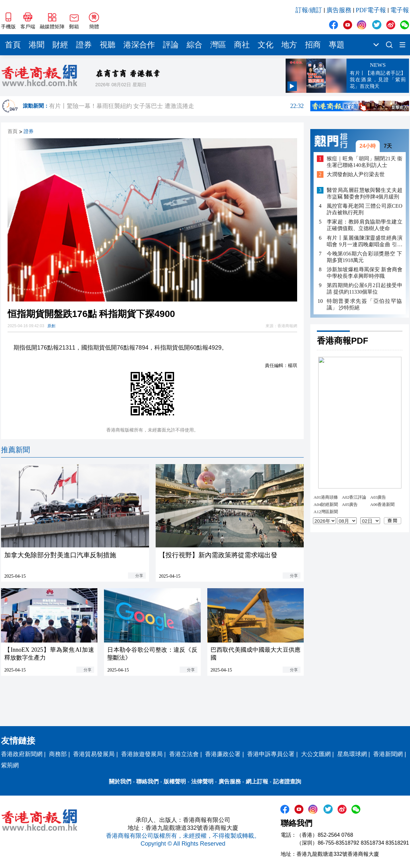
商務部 (58, 754)
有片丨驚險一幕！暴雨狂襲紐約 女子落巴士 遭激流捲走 (176, 106)
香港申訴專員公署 (271, 754)
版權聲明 (175, 782)
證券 (84, 45)
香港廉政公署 (223, 754)
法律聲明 (202, 782)
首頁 (13, 45)
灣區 (218, 45)
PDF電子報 (371, 10)
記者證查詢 (287, 782)
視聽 (108, 45)
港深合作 (139, 45)
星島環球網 (352, 754)
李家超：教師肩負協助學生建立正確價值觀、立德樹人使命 (365, 225)
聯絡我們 (147, 782)
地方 (289, 45)
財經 (60, 45)
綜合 (194, 45)
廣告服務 (339, 10)
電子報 (400, 10)
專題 (337, 45)
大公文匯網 (316, 754)
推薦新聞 (15, 450)
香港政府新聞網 (22, 754)
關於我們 (120, 782)
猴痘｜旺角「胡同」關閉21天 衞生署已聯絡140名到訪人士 (365, 162)
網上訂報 (257, 782)
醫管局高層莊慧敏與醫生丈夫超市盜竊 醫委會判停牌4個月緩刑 (365, 193)
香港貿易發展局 (94, 754)
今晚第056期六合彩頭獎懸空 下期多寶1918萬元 (365, 257)
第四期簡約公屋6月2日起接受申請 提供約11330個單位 (365, 289)
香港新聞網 (388, 754)
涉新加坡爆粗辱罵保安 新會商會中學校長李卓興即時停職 (365, 273)
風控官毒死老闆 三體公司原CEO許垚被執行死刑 (365, 209)
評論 (171, 45)
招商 (313, 45)
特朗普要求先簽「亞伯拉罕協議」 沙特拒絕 (365, 304)
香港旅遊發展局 (142, 754)
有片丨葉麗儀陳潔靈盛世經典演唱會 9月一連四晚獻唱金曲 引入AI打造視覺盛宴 (365, 241)
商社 (242, 45)
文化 (266, 45)
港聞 (37, 45)
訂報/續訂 (309, 10)
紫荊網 (10, 765)
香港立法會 (184, 754)
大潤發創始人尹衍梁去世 (356, 174)
